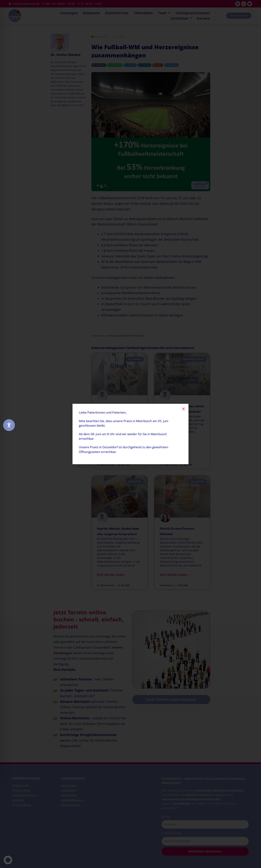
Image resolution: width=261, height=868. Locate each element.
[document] (130, 434)
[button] (8, 860)
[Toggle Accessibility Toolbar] (9, 425)
